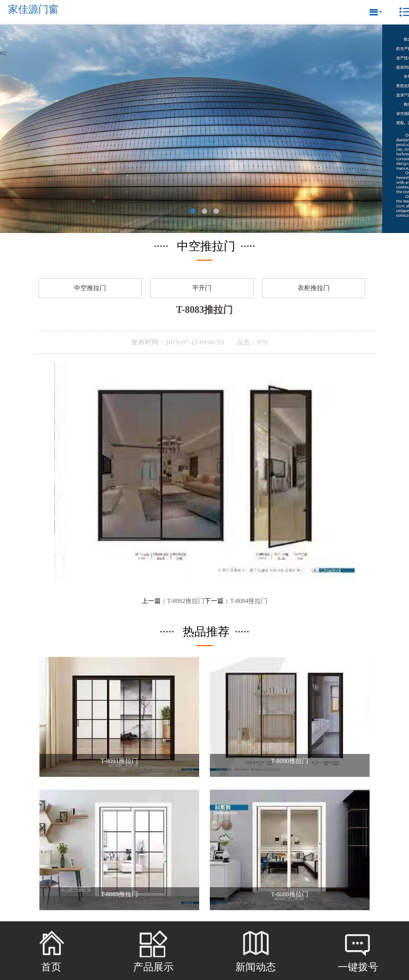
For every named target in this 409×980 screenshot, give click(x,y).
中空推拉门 (90, 288)
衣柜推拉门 (314, 288)
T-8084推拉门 (249, 601)
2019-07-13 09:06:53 (195, 342)
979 (263, 342)
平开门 (202, 288)
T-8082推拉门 (186, 601)
